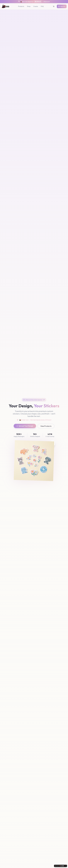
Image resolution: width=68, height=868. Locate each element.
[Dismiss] (66, 866)
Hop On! (62, 6)
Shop (29, 6)
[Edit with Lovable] (59, 866)
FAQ (42, 6)
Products (21, 6)
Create (36, 6)
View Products (46, 426)
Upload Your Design (25, 426)
